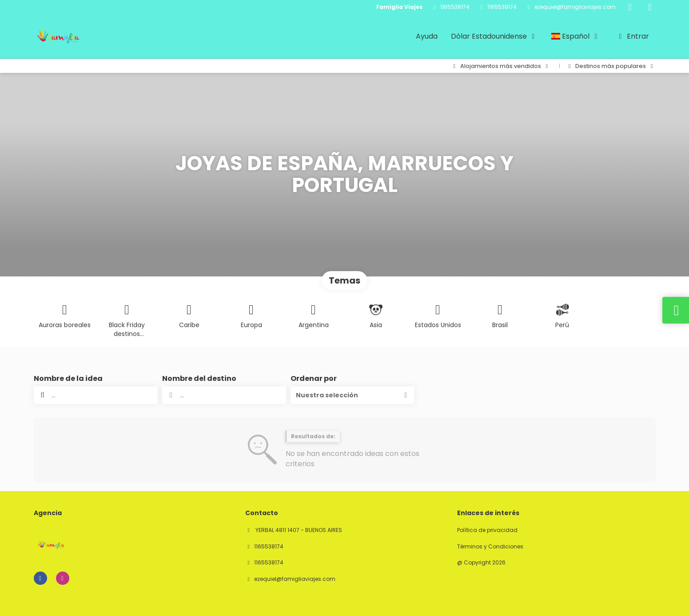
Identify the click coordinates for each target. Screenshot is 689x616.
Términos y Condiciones (490, 547)
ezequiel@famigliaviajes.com (575, 7)
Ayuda (427, 36)
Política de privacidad (487, 530)
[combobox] (224, 395)
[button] (352, 395)
